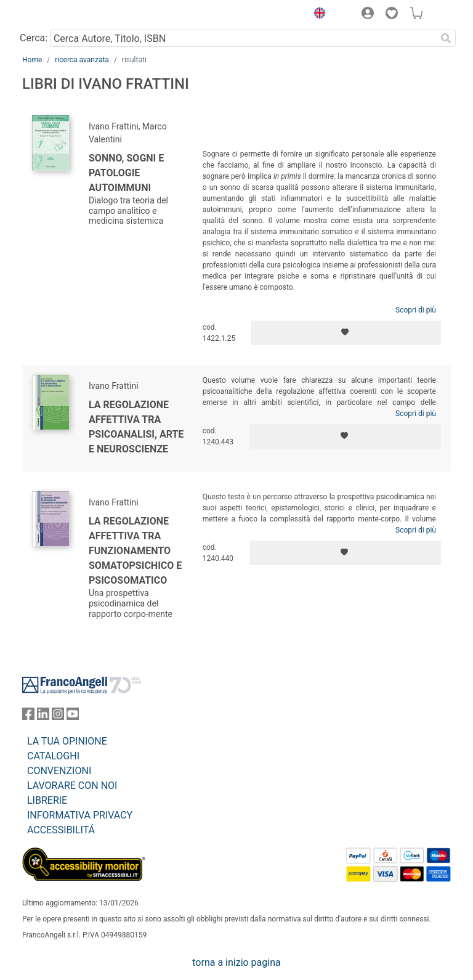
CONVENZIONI (59, 771)
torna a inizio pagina (236, 962)
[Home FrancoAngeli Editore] (64, 15)
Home (32, 60)
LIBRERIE (47, 800)
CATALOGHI (53, 756)
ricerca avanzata (82, 60)
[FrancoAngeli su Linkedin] (43, 717)
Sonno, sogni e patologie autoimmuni (126, 173)
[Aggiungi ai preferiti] (346, 333)
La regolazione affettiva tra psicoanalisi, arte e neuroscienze (136, 427)
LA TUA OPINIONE (67, 741)
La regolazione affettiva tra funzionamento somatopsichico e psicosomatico (135, 551)
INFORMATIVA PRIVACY (80, 815)
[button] (317, 15)
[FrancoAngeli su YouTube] (73, 717)
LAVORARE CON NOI (72, 786)
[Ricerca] (446, 38)
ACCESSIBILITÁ (61, 830)
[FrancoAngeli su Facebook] (28, 717)
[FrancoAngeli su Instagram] (58, 717)
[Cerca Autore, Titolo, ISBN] (243, 38)
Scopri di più (416, 310)
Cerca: (34, 38)
